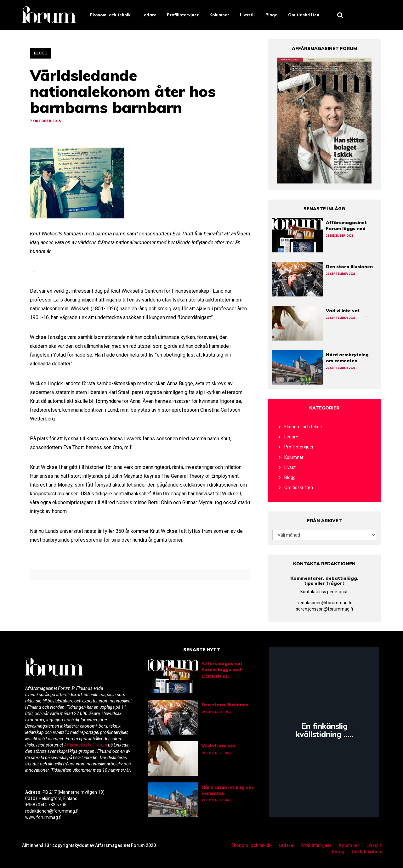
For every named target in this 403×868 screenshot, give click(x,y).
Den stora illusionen (349, 267)
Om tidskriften (304, 15)
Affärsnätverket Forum (86, 745)
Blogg (272, 15)
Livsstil (247, 15)
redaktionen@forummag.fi (324, 603)
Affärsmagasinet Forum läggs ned (346, 225)
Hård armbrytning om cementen (347, 358)
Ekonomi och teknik (110, 15)
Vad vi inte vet (343, 311)
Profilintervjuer (183, 15)
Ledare (149, 15)
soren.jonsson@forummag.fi (324, 609)
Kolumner (219, 15)
